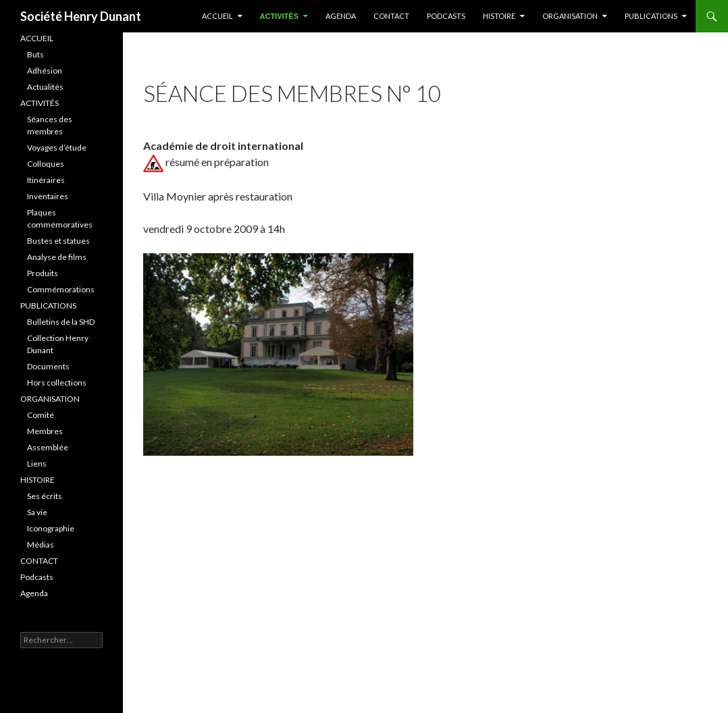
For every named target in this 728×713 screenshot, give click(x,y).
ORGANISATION (50, 399)
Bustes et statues (58, 241)
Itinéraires (46, 180)
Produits (43, 273)
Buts (35, 54)
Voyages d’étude (57, 148)
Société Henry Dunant (81, 16)
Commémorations (61, 289)
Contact (391, 16)
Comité (41, 415)
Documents (48, 366)
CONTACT (39, 561)
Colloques (46, 164)
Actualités (45, 87)
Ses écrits (45, 496)
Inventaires (48, 196)
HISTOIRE (499, 16)
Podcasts (446, 16)
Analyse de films (57, 257)
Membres (45, 431)
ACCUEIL (217, 16)
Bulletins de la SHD (61, 322)
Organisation (570, 16)
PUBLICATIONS (651, 16)
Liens (37, 464)
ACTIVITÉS (279, 16)
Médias (41, 545)
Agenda (341, 16)
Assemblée (48, 447)
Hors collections (57, 382)
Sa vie (37, 512)
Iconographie (51, 528)
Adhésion (45, 71)
